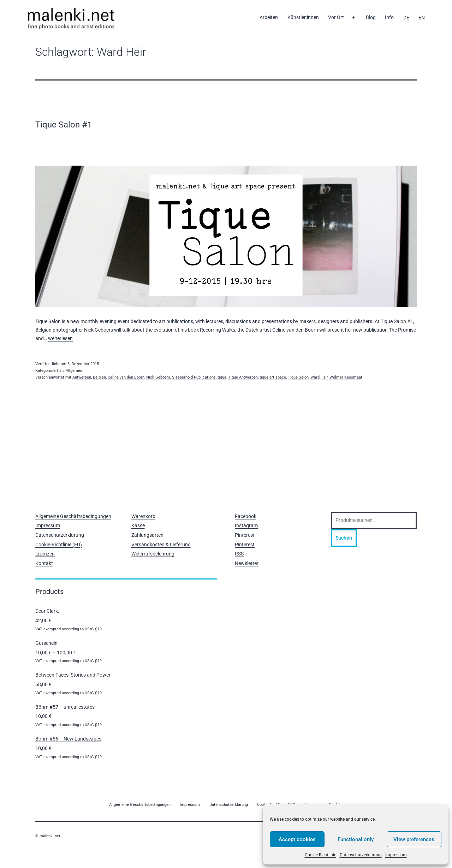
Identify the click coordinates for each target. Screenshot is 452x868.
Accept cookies (297, 839)
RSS (239, 554)
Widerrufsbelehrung (153, 554)
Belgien (99, 377)
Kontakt (44, 563)
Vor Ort (336, 17)
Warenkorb (143, 516)
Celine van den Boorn (126, 377)
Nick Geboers (158, 377)
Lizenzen (45, 554)
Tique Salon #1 (64, 125)
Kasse (138, 525)
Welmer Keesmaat (346, 377)
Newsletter (247, 563)
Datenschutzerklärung (361, 855)
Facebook (246, 516)
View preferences (414, 839)
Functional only (356, 839)
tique (222, 377)
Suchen (344, 538)
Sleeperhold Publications (194, 377)
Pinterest (245, 535)
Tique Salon (298, 377)
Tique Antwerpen (243, 377)
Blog (371, 17)
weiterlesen (60, 338)
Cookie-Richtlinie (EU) (59, 545)
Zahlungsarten (147, 535)
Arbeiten (269, 17)
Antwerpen (82, 377)
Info (389, 17)
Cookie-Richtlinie (320, 855)
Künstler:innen (303, 17)
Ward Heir (319, 377)
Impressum (396, 855)
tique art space (273, 377)
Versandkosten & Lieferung (161, 545)
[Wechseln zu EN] (422, 18)
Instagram (246, 525)
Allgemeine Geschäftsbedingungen (73, 516)
